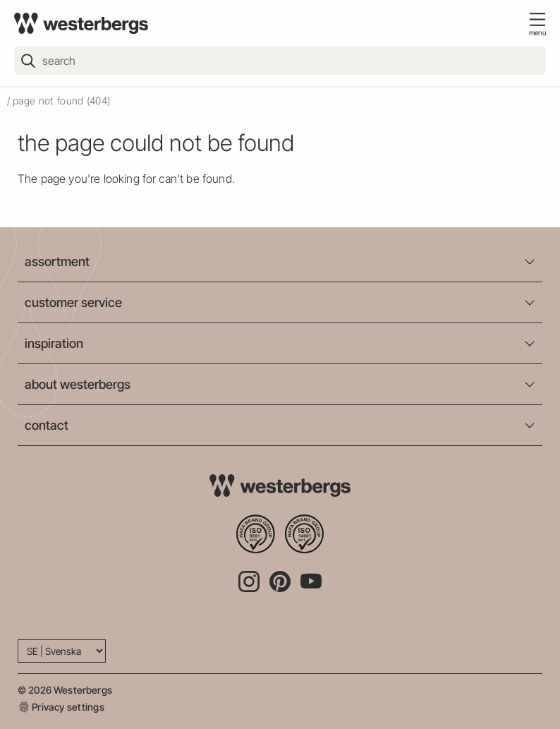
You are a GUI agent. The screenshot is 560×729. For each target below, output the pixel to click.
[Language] (62, 651)
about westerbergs (78, 384)
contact (47, 425)
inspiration (54, 343)
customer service (73, 302)
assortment (57, 261)
